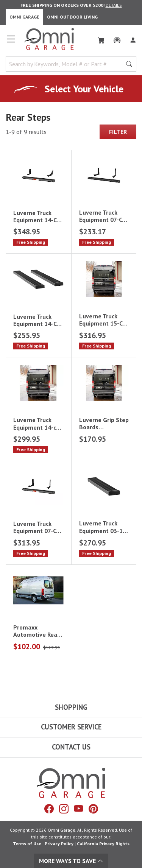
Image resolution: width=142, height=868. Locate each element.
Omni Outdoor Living (72, 17)
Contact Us (71, 747)
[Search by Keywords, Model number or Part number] (66, 64)
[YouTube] (79, 809)
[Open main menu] (11, 42)
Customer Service (71, 727)
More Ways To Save (71, 861)
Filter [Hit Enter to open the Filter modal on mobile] (118, 132)
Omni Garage (24, 17)
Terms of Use (27, 844)
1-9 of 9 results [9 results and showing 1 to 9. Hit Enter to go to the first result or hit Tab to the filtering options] (26, 132)
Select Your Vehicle (84, 89)
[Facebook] (49, 809)
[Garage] (117, 39)
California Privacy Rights (103, 844)
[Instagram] (64, 809)
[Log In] (133, 39)
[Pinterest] (93, 809)
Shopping (71, 707)
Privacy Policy (59, 844)
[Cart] (101, 39)
